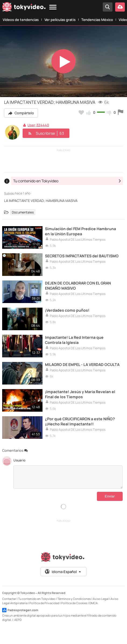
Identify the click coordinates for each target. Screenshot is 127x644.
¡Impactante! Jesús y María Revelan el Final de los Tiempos (80, 394)
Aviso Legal (101, 599)
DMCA (94, 603)
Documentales (23, 212)
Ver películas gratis (60, 20)
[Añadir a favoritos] (81, 112)
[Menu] (53, 7)
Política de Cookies (74, 603)
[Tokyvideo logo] (24, 8)
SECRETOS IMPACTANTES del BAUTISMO (82, 256)
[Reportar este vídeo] (121, 112)
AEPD (18, 620)
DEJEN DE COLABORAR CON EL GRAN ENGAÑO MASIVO (78, 286)
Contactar (9, 599)
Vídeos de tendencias (21, 20)
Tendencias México (97, 20)
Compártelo (21, 113)
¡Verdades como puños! (67, 310)
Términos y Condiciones (74, 599)
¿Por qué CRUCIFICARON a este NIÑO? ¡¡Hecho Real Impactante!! (80, 421)
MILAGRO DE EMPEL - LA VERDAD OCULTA (82, 364)
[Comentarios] (68, 477)
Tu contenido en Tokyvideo (37, 599)
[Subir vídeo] (120, 7)
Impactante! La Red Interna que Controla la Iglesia (74, 340)
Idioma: (63, 572)
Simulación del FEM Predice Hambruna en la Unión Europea (80, 231)
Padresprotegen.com (20, 610)
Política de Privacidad (44, 603)
